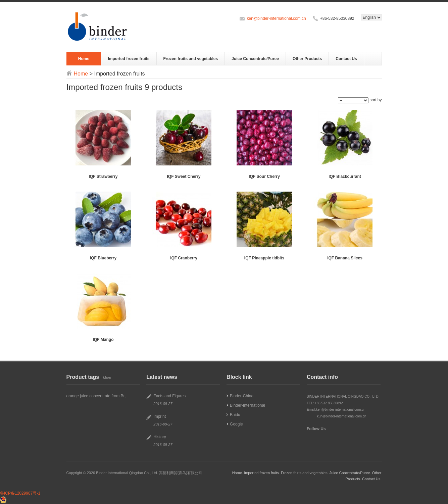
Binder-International (247, 405)
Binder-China (242, 396)
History (160, 437)
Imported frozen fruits (129, 59)
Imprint (160, 416)
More (107, 377)
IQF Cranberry (184, 258)
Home (84, 59)
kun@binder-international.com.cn (341, 416)
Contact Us (346, 59)
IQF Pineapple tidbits (264, 258)
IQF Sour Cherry (264, 177)
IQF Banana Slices (345, 258)
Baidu (235, 415)
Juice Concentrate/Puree (255, 59)
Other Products (307, 59)
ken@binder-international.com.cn (276, 18)
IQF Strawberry (103, 177)
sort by (376, 100)
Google (236, 424)
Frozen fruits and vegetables (191, 59)
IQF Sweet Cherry (184, 177)
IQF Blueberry (103, 258)
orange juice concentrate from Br (95, 396)
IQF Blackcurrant (345, 177)
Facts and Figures (169, 396)
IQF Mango (103, 340)
